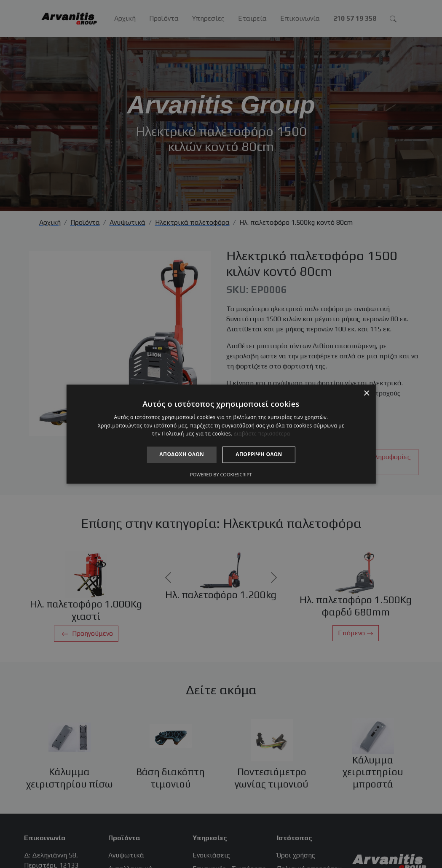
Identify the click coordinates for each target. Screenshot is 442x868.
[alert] (221, 434)
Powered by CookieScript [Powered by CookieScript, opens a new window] (221, 474)
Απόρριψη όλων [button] (259, 455)
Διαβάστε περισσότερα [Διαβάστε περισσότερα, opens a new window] (262, 434)
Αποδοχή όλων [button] (182, 455)
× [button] (366, 394)
